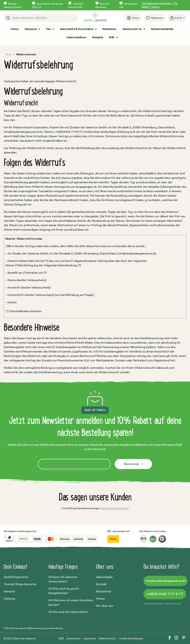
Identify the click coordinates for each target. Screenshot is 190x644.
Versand (9, 591)
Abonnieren (132, 464)
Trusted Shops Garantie (20, 584)
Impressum (90, 639)
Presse (100, 599)
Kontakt (101, 584)
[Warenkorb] (177, 18)
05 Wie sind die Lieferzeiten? (68, 612)
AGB (61, 639)
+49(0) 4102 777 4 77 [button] (165, 594)
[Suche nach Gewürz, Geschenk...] (44, 18)
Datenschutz (74, 639)
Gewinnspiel (104, 577)
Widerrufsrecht (107, 639)
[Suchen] (7, 18)
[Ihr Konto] (133, 18)
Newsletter (104, 591)
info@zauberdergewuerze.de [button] (166, 581)
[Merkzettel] (155, 18)
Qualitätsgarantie (16, 577)
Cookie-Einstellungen (131, 639)
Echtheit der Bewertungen (115, 508)
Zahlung (9, 599)
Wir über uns (104, 606)
